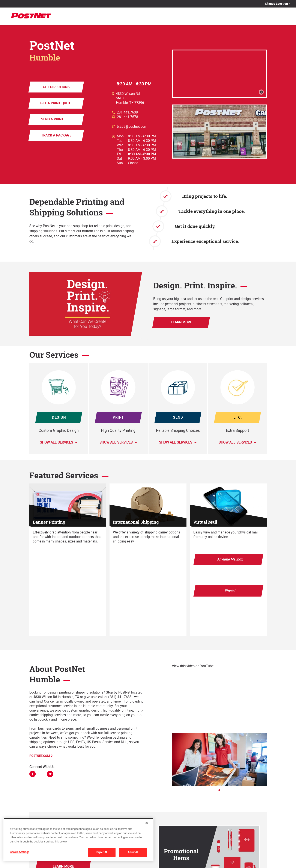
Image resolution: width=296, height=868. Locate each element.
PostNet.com (40, 756)
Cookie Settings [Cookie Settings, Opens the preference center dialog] (20, 852)
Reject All (102, 852)
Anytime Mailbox (230, 559)
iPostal (230, 591)
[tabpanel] (219, 759)
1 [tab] (221, 791)
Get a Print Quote (56, 103)
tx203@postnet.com (132, 126)
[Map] (219, 74)
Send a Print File (56, 119)
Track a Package (56, 135)
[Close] (147, 823)
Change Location (276, 4)
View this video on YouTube (193, 666)
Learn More (181, 322)
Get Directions (56, 87)
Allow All (133, 852)
